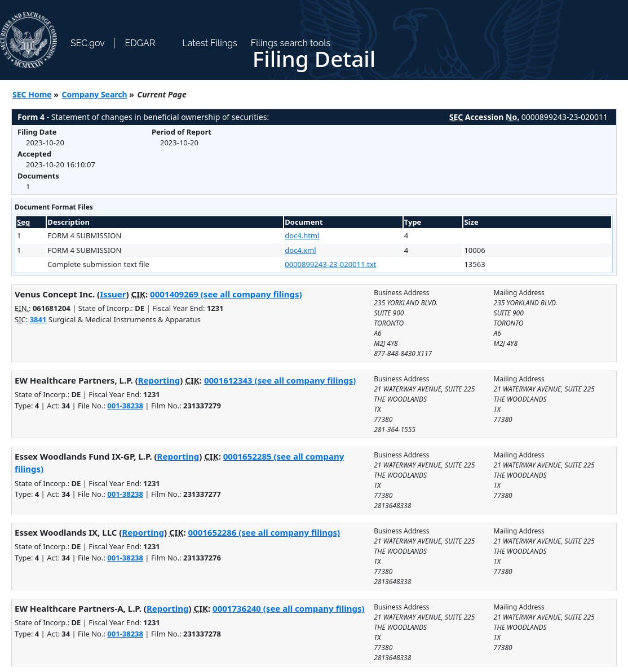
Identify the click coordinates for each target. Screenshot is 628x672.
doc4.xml (300, 250)
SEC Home (32, 94)
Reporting (159, 380)
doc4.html (302, 235)
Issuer (113, 294)
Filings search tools (291, 43)
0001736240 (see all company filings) (288, 608)
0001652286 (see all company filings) (264, 532)
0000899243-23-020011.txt (330, 264)
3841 (38, 319)
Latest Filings (209, 43)
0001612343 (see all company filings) (280, 380)
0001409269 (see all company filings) (226, 294)
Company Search (95, 94)
